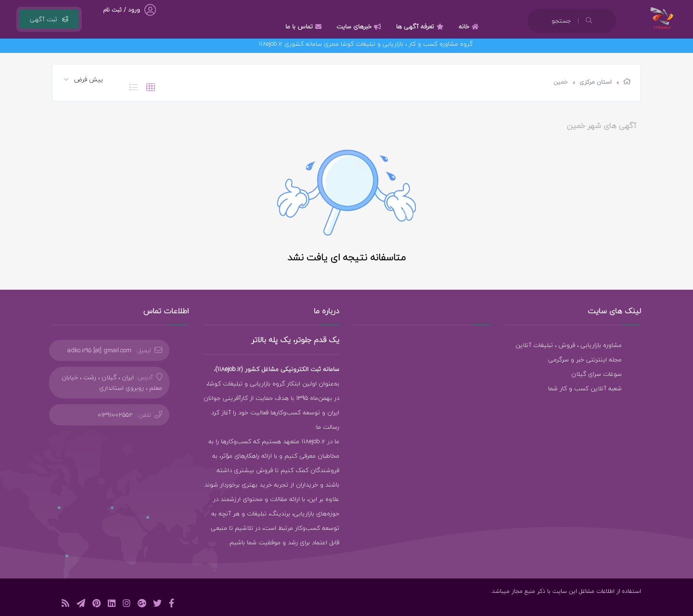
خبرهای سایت (360, 26)
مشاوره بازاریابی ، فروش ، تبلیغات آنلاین (569, 345)
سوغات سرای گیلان (597, 374)
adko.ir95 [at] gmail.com (99, 350)
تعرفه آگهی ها (421, 26)
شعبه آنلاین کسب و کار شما (585, 388)
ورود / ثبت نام (122, 10)
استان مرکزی (596, 82)
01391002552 (115, 415)
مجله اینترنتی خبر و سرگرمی (585, 359)
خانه (470, 26)
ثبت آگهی (49, 19)
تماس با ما (305, 26)
